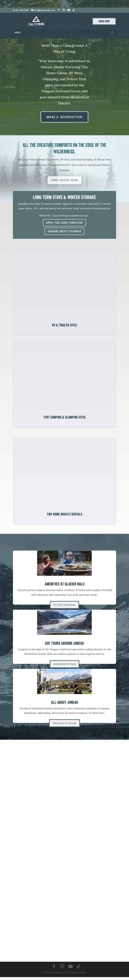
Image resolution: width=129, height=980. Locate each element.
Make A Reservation (64, 117)
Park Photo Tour (64, 180)
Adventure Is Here (64, 667)
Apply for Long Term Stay (64, 223)
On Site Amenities (64, 607)
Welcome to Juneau (64, 726)
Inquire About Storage (64, 231)
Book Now (104, 21)
